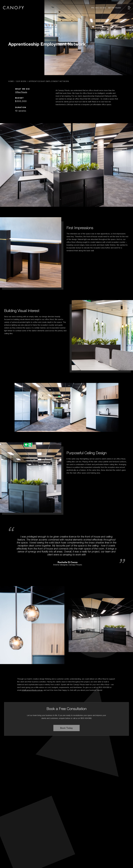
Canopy (13, 8)
